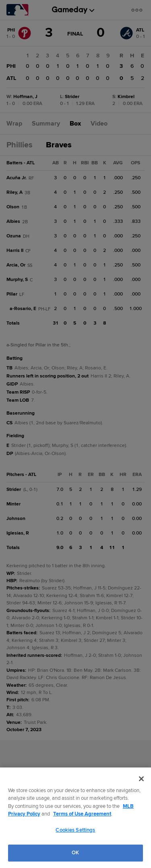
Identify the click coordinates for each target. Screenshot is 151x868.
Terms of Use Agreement (82, 814)
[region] (75, 818)
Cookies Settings (75, 830)
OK (75, 853)
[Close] (141, 779)
